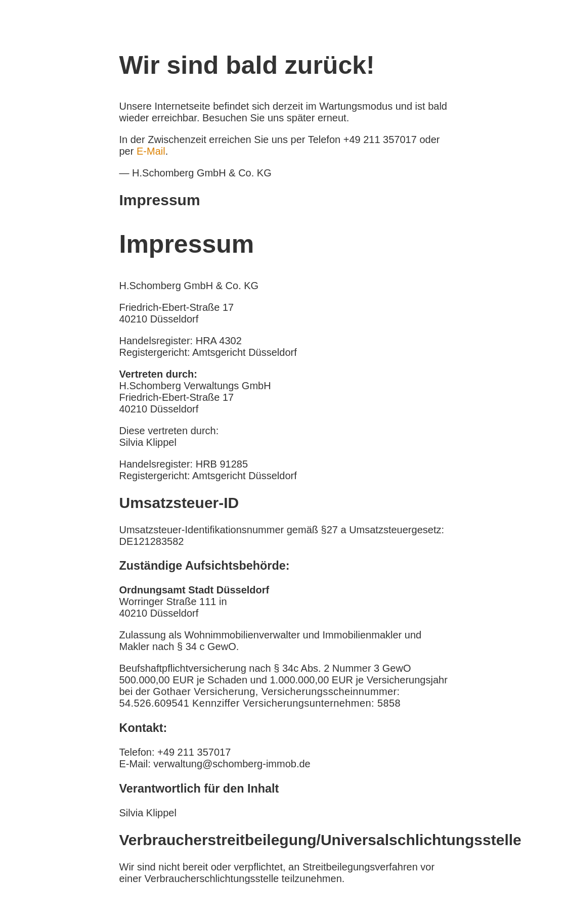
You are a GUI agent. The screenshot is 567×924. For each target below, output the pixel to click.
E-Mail (151, 151)
